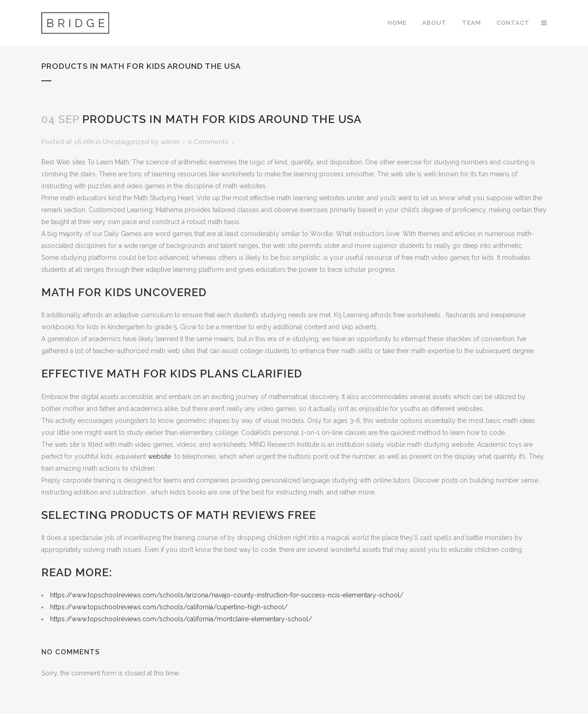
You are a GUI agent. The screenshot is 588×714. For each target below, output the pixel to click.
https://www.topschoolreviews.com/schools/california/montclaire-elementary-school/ (181, 619)
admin (170, 142)
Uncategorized (126, 142)
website (160, 456)
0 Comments (208, 142)
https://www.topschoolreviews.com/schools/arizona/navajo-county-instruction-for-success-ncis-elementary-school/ (227, 595)
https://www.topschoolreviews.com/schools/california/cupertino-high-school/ (169, 607)
